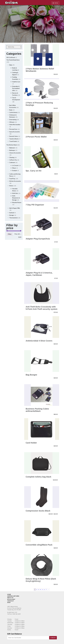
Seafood (12, 213)
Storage (12, 215)
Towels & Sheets (14, 139)
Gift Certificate (11, 57)
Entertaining (13, 120)
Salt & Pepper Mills (15, 208)
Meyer (14, 168)
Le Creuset (15, 165)
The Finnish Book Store (13, 60)
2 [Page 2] (37, 589)
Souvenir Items (14, 136)
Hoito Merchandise (15, 125)
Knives (11, 186)
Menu (55, 3)
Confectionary (13, 112)
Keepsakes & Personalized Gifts (16, 88)
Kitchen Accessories (15, 181)
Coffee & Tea (13, 160)
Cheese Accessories (15, 153)
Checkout (11, 601)
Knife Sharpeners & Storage (16, 198)
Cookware (12, 162)
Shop (9, 602)
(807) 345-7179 (12, 612)
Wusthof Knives (17, 202)
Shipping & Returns (13, 596)
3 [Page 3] (39, 589)
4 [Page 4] (40, 589)
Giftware (12, 122)
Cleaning (12, 157)
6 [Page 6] (44, 589)
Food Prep (12, 179)
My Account (11, 599)
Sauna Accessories (15, 132)
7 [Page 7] (46, 589)
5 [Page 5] (42, 589)
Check (53, 638)
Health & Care (16, 82)
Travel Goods (13, 141)
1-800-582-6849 (14, 614)
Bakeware (12, 148)
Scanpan (15, 170)
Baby (11, 65)
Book (11, 110)
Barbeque (12, 150)
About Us (10, 598)
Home (9, 594)
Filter (10, 234)
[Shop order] (14, 47)
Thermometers (14, 218)
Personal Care (13, 129)
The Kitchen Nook (12, 145)
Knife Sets (15, 193)
